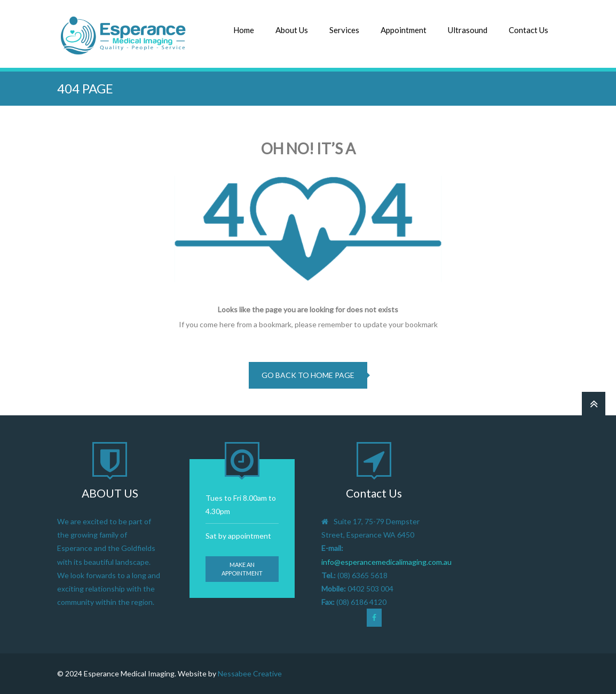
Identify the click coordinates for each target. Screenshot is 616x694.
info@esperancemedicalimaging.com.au (386, 562)
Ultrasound (468, 30)
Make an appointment (242, 569)
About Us (292, 30)
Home (244, 30)
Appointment (404, 30)
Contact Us (528, 30)
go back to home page (308, 375)
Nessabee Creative (250, 673)
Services (344, 30)
